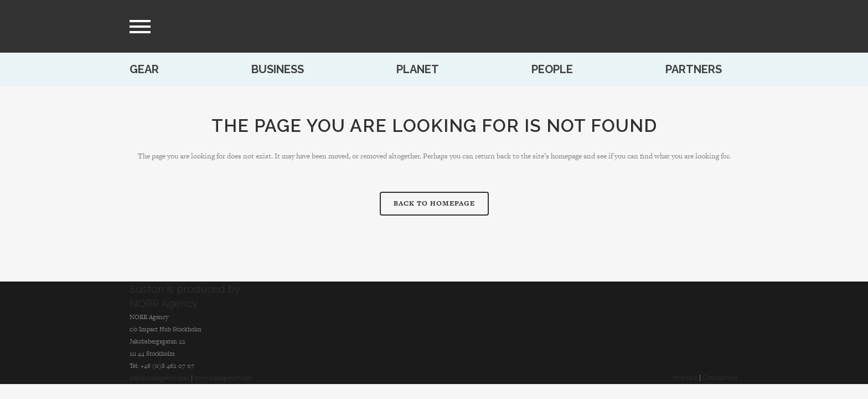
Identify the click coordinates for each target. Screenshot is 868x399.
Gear (144, 69)
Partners (694, 69)
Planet (418, 69)
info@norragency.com (159, 378)
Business (278, 69)
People (552, 69)
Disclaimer (720, 378)
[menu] (140, 27)
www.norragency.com (223, 378)
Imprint (685, 378)
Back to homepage (434, 203)
